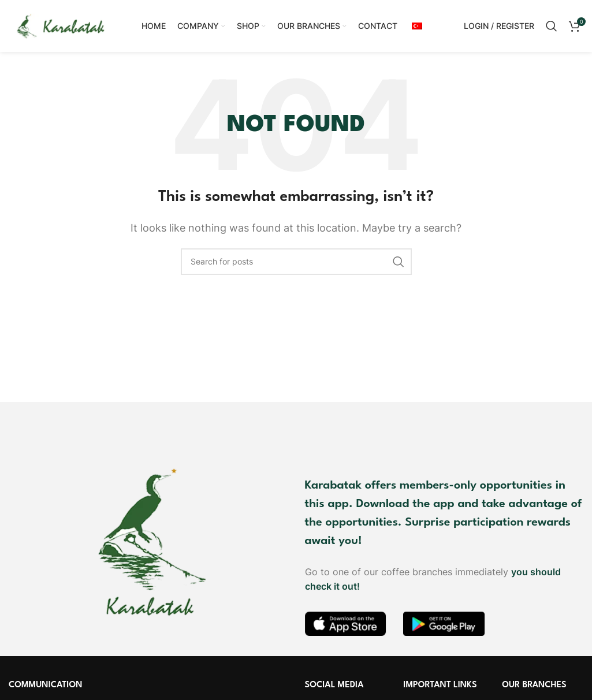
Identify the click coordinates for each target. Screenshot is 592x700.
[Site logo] (61, 25)
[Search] (552, 26)
